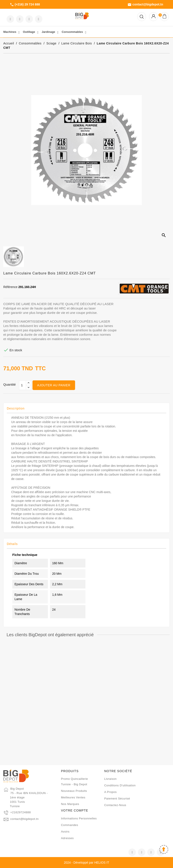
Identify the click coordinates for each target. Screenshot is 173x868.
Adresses (67, 838)
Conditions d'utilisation (120, 785)
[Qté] (23, 385)
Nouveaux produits (74, 791)
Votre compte (75, 810)
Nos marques (70, 804)
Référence (10, 287)
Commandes (70, 825)
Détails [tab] (12, 544)
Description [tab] (16, 408)
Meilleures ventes (73, 797)
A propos (111, 792)
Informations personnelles (79, 818)
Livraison (111, 779)
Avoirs (65, 832)
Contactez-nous (115, 805)
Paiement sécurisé (117, 799)
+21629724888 (21, 812)
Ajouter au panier (54, 385)
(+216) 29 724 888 (25, 5)
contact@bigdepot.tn (145, 5)
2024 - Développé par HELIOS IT (86, 863)
